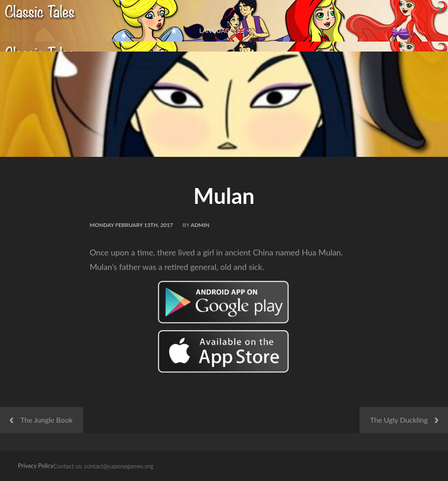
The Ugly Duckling (399, 420)
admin (200, 225)
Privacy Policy (36, 466)
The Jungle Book (47, 420)
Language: (224, 31)
